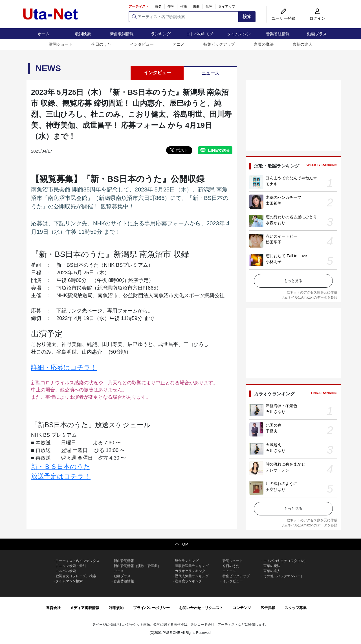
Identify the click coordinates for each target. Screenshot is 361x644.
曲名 (158, 6)
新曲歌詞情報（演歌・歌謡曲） (137, 566)
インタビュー (142, 44)
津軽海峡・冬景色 (281, 406)
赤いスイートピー (281, 236)
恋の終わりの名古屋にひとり (291, 217)
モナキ (272, 184)
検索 (247, 16)
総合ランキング (187, 561)
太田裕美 (274, 203)
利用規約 (116, 608)
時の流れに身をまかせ (285, 464)
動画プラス (317, 34)
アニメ (179, 44)
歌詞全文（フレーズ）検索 (76, 576)
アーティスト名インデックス (78, 561)
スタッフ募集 (296, 608)
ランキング (161, 34)
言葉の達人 (302, 44)
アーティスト (139, 6)
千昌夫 (272, 431)
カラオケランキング (190, 571)
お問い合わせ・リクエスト (201, 608)
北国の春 (274, 425)
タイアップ (227, 6)
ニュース (210, 73)
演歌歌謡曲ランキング (192, 566)
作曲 (184, 6)
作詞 (171, 6)
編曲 (196, 6)
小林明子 (274, 262)
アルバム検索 (66, 571)
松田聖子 (274, 242)
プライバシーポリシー (151, 608)
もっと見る (293, 281)
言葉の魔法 (264, 44)
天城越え (274, 445)
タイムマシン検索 (69, 581)
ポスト (182, 150)
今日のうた (101, 44)
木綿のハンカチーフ (283, 197)
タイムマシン (239, 34)
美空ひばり (276, 489)
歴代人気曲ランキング (192, 576)
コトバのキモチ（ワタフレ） (285, 561)
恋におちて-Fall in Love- (287, 256)
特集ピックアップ (219, 44)
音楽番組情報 (278, 34)
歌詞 (209, 6)
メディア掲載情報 (85, 608)
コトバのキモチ (200, 34)
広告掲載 (268, 608)
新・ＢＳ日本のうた (61, 467)
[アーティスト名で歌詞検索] (184, 17)
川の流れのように (281, 484)
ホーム (44, 34)
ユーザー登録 (283, 18)
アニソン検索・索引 (71, 566)
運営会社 (53, 608)
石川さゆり (276, 412)
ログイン (317, 18)
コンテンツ (242, 608)
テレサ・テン (278, 470)
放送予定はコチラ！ (61, 476)
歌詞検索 (83, 34)
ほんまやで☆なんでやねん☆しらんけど (301, 178)
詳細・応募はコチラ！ (64, 367)
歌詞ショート (61, 44)
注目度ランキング (188, 581)
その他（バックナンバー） (284, 576)
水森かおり (276, 223)
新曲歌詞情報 (122, 34)
